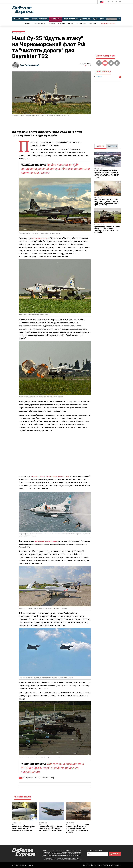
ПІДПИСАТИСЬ (115, 854)
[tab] (100, 146)
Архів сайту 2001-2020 (108, 23)
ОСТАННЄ (100, 146)
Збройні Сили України (46, 778)
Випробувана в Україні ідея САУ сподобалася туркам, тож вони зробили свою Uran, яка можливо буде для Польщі (107, 202)
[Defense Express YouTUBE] (113, 2)
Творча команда (40, 23)
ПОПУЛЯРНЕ (112, 146)
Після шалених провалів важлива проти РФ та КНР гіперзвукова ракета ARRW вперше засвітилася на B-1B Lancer (24, 827)
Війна (25, 778)
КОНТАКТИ (118, 865)
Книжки (71, 23)
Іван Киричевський (30, 65)
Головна (14, 33)
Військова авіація (33, 778)
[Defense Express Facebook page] (109, 2)
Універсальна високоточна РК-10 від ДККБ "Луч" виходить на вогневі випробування (53, 768)
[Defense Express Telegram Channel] (120, 2)
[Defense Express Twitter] (116, 2)
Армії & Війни (21, 33)
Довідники (62, 23)
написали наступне (41, 238)
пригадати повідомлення (46, 541)
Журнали (52, 23)
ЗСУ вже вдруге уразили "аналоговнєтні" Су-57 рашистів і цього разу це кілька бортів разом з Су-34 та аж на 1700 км (51, 827)
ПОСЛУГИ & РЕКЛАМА (100, 865)
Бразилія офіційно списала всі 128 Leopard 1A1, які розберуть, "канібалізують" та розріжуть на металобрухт (107, 229)
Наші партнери (81, 23)
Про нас (28, 23)
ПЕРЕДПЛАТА (110, 865)
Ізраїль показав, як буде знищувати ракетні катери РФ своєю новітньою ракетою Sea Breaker (50, 169)
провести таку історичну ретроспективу (51, 476)
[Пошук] (119, 19)
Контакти (93, 23)
